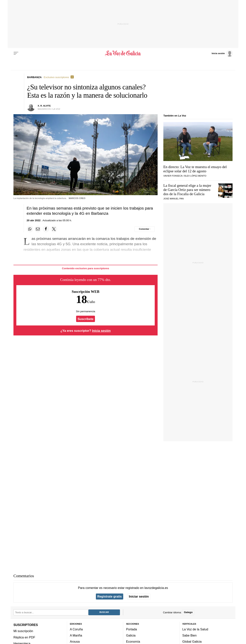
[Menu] (16, 53)
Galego (188, 612)
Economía (133, 642)
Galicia (131, 635)
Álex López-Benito (195, 176)
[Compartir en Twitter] (54, 229)
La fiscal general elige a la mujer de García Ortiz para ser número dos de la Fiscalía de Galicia (187, 190)
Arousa (75, 642)
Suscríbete (86, 319)
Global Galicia (192, 642)
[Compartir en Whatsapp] (30, 229)
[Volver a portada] (123, 53)
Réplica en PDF (24, 637)
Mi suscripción (23, 631)
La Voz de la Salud (195, 629)
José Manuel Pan (174, 199)
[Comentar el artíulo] (145, 229)
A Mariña (76, 635)
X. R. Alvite (44, 106)
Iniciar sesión (139, 596)
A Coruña (76, 629)
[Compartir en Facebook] (46, 229)
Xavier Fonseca (173, 176)
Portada (132, 629)
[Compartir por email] (38, 229)
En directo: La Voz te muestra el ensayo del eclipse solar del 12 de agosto (195, 169)
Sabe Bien (190, 635)
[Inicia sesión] (222, 53)
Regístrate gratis (109, 596)
